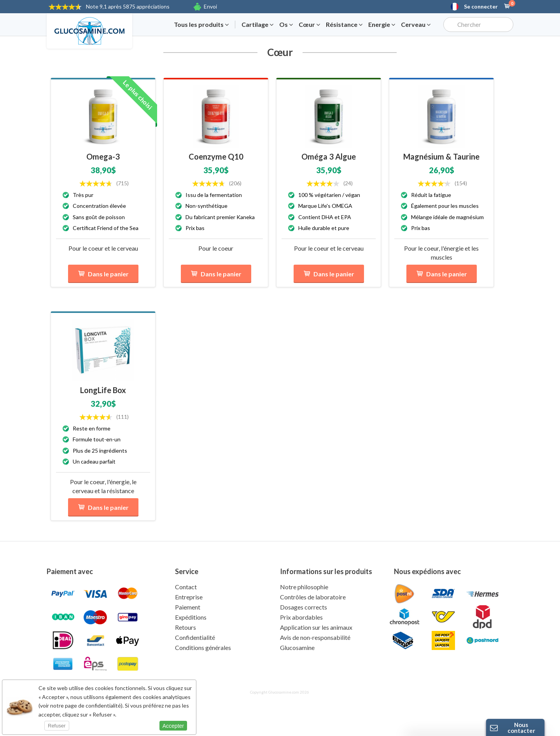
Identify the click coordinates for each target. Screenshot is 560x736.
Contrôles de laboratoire (313, 597)
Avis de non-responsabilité (315, 637)
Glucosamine (297, 647)
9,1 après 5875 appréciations (128, 6)
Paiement (188, 607)
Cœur (309, 25)
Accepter (173, 726)
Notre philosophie (304, 587)
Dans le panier (103, 274)
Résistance (344, 25)
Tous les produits (201, 25)
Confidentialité (195, 637)
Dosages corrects (304, 607)
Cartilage (257, 25)
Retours (185, 627)
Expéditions (191, 617)
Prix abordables (301, 617)
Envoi (210, 6)
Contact (186, 587)
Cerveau (416, 25)
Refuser (57, 726)
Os (286, 25)
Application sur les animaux (316, 627)
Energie (382, 25)
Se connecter (481, 7)
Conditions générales (203, 647)
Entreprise (189, 597)
